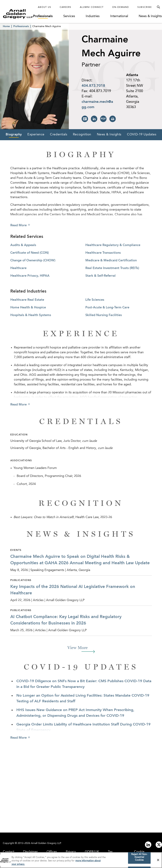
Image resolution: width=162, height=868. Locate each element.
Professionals (43, 16)
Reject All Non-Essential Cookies (139, 858)
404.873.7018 (93, 86)
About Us (45, 7)
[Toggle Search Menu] (158, 7)
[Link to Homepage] (18, 14)
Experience (36, 135)
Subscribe (145, 7)
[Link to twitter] (159, 845)
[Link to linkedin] (148, 845)
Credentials (59, 135)
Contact (9, 852)
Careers (66, 7)
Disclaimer (30, 852)
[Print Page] (113, 119)
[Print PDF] (103, 119)
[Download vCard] (85, 119)
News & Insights (150, 16)
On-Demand (121, 7)
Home (6, 26)
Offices (52, 852)
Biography (14, 135)
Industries (93, 16)
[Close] (158, 861)
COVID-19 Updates (142, 135)
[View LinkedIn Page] (94, 119)
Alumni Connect (92, 7)
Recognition (82, 135)
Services (69, 16)
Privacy (71, 852)
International (119, 16)
